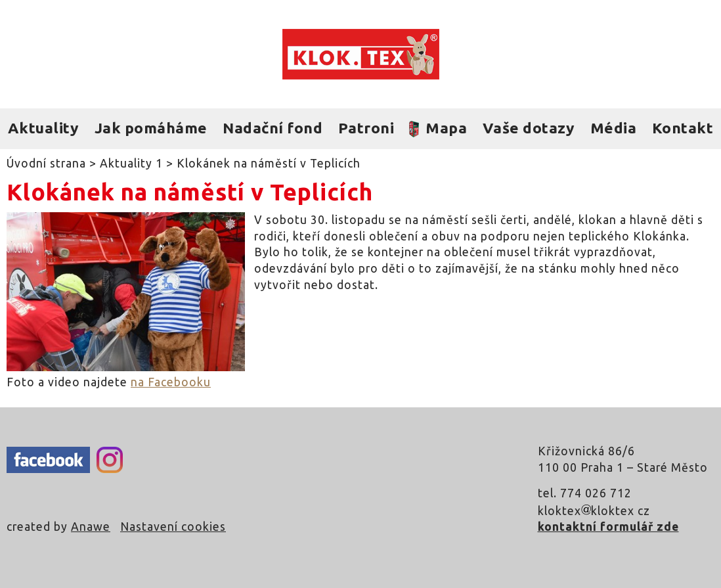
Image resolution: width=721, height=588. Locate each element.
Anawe (91, 527)
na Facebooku (171, 382)
